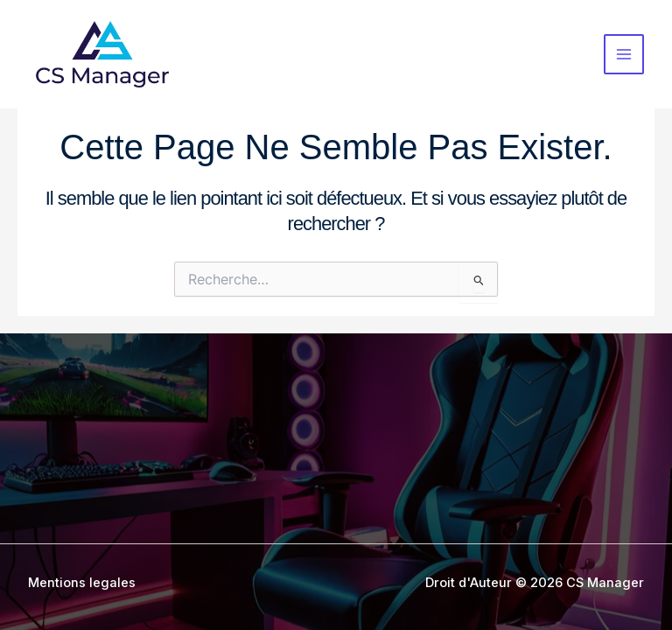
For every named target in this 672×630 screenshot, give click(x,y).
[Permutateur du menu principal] (624, 54)
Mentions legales (82, 583)
